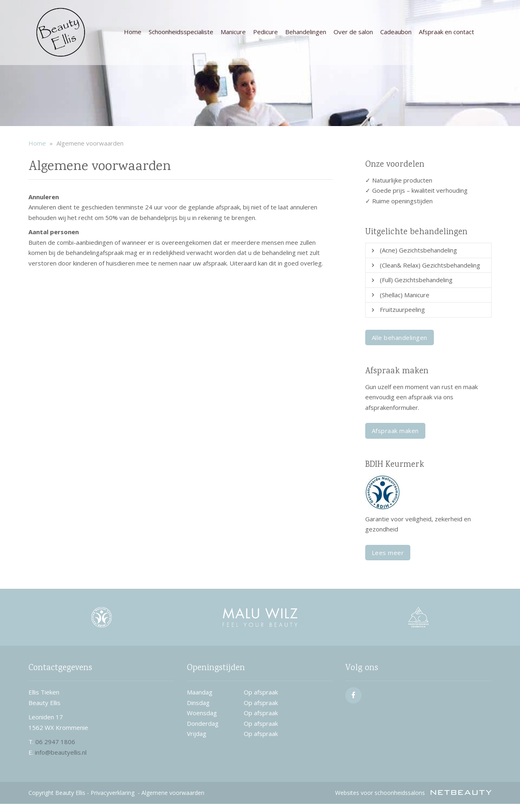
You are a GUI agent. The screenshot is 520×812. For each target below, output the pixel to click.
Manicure (233, 32)
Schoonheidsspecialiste (181, 32)
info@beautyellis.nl (61, 752)
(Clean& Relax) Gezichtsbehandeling (430, 265)
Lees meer (388, 553)
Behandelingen (306, 32)
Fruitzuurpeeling (402, 309)
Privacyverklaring (113, 793)
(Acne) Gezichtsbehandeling (418, 250)
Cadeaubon (396, 32)
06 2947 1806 (55, 742)
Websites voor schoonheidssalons (413, 793)
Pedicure (265, 32)
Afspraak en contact (446, 32)
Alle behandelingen (400, 337)
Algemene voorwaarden (173, 793)
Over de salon (353, 32)
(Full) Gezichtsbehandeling (416, 280)
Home (133, 32)
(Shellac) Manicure (405, 295)
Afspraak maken (395, 431)
